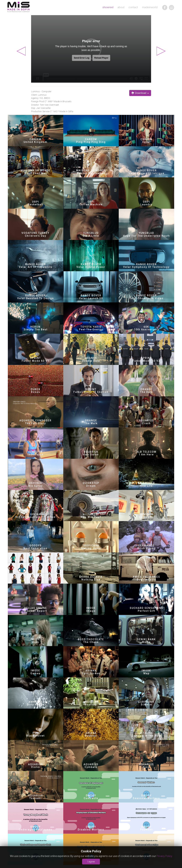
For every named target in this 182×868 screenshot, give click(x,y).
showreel (108, 7)
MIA (19, 7)
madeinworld (150, 7)
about (121, 7)
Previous (21, 51)
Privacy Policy (164, 856)
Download (140, 93)
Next (161, 51)
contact (133, 7)
